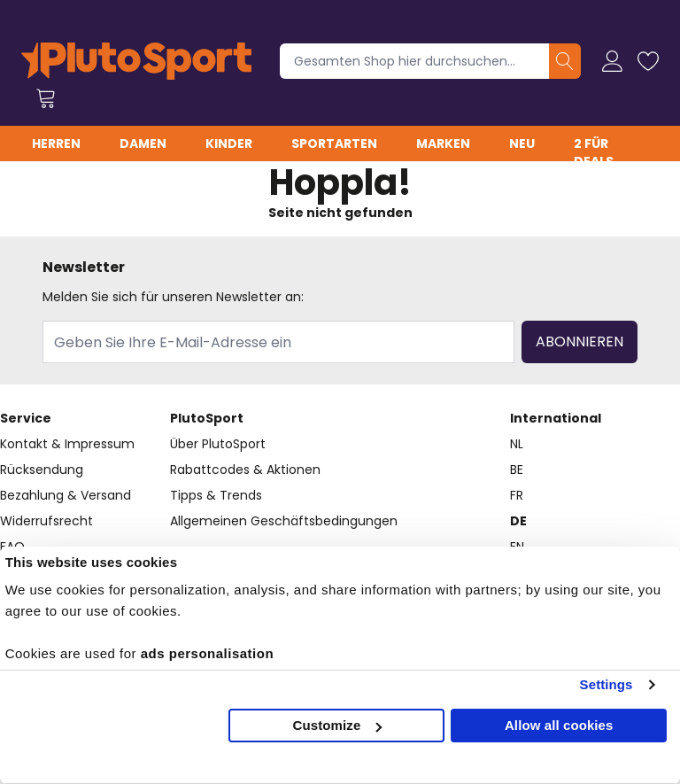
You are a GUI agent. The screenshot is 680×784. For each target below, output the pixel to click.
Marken (443, 144)
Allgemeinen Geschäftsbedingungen (284, 521)
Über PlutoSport (218, 444)
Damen (143, 144)
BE (517, 470)
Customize (338, 725)
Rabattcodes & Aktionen (245, 470)
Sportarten (334, 144)
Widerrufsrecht (46, 521)
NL (517, 444)
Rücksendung (42, 470)
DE (518, 521)
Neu (522, 144)
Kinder (229, 144)
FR (517, 495)
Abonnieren (580, 342)
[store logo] (136, 61)
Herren (56, 144)
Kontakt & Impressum (67, 444)
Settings (607, 684)
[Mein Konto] (613, 61)
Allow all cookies (559, 725)
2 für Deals (594, 152)
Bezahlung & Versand (66, 495)
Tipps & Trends (216, 495)
